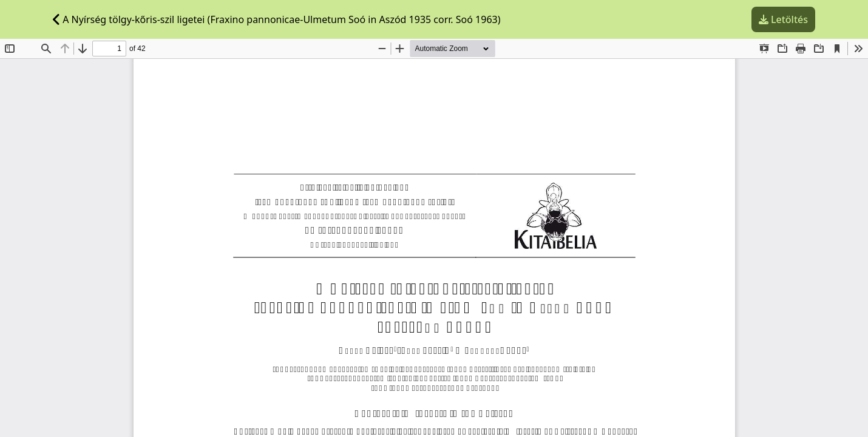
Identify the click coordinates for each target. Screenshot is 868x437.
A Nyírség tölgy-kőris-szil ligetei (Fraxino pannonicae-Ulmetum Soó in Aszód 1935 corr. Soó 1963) (277, 19)
